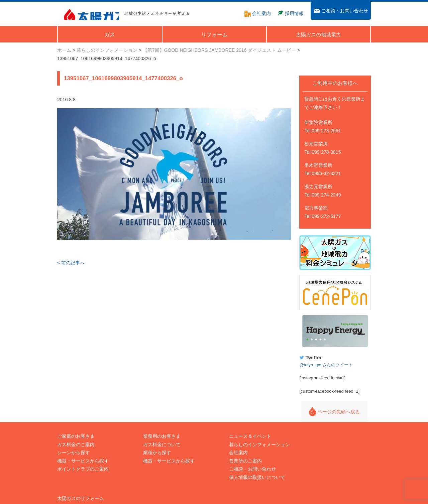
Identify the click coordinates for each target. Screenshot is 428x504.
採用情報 (307, 447)
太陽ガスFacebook (317, 463)
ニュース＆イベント (239, 430)
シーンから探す (74, 447)
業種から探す (151, 447)
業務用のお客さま (156, 430)
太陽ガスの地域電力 (319, 439)
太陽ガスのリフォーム (321, 430)
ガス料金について (156, 439)
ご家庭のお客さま (76, 430)
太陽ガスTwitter (314, 472)
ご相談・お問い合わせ (241, 463)
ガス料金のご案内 (76, 439)
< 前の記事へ (71, 263)
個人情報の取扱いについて (246, 472)
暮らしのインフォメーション (248, 439)
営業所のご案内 (234, 455)
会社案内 (227, 447)
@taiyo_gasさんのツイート (332, 359)
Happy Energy (338, 326)
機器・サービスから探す (83, 455)
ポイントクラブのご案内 (83, 463)
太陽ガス (88, 13)
